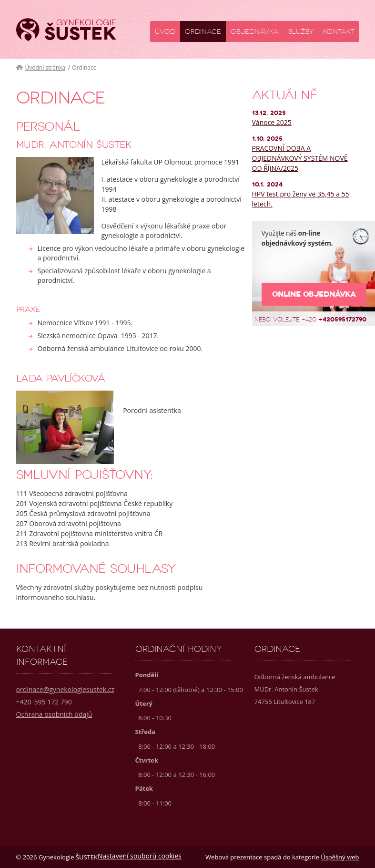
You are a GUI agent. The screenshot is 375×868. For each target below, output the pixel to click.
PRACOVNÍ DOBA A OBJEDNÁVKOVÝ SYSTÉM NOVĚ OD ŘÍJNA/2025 (300, 158)
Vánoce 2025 (272, 122)
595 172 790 (44, 702)
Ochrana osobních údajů (54, 714)
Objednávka (255, 32)
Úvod (165, 32)
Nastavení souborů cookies (140, 856)
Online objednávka (314, 294)
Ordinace (203, 32)
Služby (301, 32)
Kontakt (339, 32)
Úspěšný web (340, 857)
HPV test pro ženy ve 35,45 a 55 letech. (301, 199)
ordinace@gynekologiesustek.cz (66, 689)
